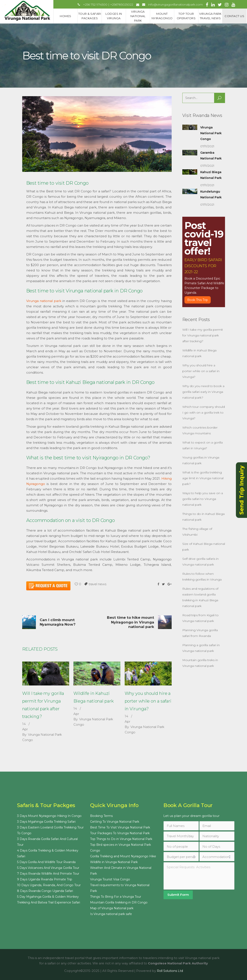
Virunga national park (44, 301)
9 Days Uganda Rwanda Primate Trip (45, 879)
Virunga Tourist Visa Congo (110, 879)
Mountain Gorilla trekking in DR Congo (119, 902)
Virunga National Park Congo (211, 133)
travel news (97, 584)
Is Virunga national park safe (111, 914)
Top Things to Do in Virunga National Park (121, 839)
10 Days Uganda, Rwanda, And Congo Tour (49, 885)
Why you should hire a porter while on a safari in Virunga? (148, 701)
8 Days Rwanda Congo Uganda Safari (45, 891)
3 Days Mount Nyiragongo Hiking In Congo (49, 816)
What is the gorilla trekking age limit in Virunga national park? (203, 478)
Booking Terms (101, 816)
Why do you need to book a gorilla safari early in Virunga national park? (203, 392)
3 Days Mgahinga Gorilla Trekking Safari (46, 822)
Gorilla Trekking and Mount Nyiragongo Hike (123, 856)
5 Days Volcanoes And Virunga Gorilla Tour (48, 868)
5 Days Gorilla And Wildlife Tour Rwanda (46, 862)
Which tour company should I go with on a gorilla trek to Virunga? (204, 413)
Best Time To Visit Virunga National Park (120, 827)
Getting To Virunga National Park (115, 822)
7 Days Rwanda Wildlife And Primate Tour (48, 874)
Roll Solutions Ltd (170, 971)
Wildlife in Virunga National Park (114, 862)
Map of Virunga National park (112, 908)
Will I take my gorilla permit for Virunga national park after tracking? (203, 335)
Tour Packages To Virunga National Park (120, 833)
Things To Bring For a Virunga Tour (116, 897)
